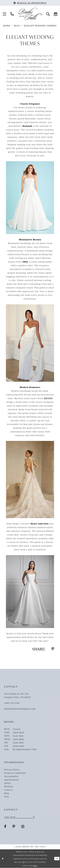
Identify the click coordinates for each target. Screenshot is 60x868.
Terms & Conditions (15, 773)
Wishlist (9, 786)
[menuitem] (5, 14)
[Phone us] (12, 14)
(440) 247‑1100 (12, 703)
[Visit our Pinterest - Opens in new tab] (14, 827)
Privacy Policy (12, 770)
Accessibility (11, 776)
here (35, 866)
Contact (8, 790)
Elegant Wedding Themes (40, 26)
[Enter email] (20, 817)
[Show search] (48, 14)
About (7, 783)
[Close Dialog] (3, 859)
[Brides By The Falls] (30, 14)
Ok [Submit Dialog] (57, 859)
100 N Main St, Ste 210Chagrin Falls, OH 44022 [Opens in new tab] (18, 695)
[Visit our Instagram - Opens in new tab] (23, 827)
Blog (17, 26)
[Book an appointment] (30, 3)
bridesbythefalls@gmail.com (20, 709)
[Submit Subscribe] (35, 817)
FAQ (6, 797)
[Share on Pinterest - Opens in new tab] (53, 649)
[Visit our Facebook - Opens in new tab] (5, 827)
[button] (5, 14)
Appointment (12, 780)
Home (7, 26)
